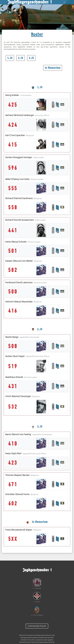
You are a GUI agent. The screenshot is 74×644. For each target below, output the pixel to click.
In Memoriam (53, 68)
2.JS (21, 58)
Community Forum (37, 626)
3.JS (31, 58)
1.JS (10, 58)
